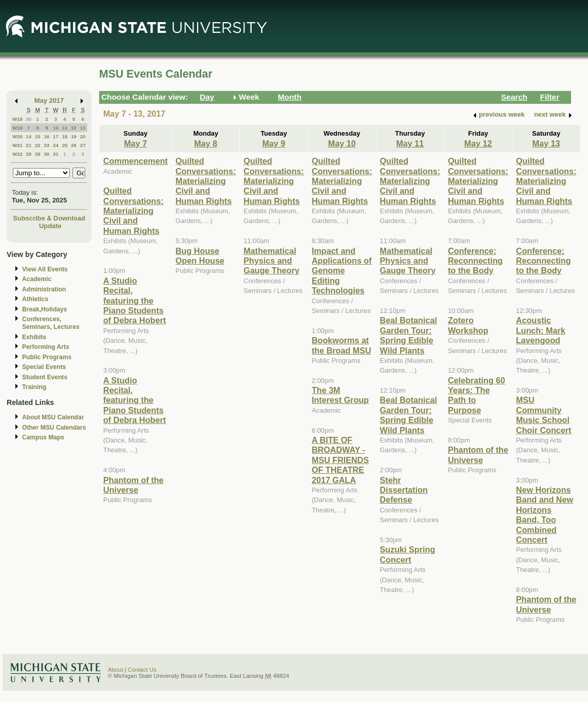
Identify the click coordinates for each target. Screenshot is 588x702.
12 (74, 128)
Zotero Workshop (468, 325)
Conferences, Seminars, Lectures (51, 323)
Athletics (35, 299)
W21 (17, 145)
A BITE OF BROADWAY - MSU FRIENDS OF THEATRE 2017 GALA (340, 460)
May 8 (206, 143)
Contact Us (142, 670)
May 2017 (49, 100)
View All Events (45, 269)
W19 (17, 128)
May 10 (342, 143)
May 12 (478, 143)
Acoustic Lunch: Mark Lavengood (541, 330)
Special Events (44, 367)
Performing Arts (46, 347)
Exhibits (34, 337)
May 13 (546, 143)
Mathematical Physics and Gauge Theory (271, 261)
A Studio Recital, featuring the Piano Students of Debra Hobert (135, 301)
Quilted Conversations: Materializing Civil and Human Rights (134, 211)
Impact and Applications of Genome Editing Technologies (342, 271)
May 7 (135, 143)
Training (34, 387)
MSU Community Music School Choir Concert (544, 415)
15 (38, 136)
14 (29, 136)
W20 (17, 136)
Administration (44, 289)
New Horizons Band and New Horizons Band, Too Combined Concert (545, 515)
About (116, 670)
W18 (17, 119)
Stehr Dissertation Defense (404, 490)
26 (74, 145)
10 (56, 128)
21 (29, 145)
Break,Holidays (45, 309)
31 (56, 154)
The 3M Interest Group (340, 395)
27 (83, 145)
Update (50, 226)
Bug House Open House (200, 256)
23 (46, 145)
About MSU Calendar (53, 417)
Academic (37, 279)
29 (38, 154)
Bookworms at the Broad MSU (342, 345)
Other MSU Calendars (54, 428)
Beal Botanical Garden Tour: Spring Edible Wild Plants (409, 335)
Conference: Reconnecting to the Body (475, 261)
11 (65, 128)
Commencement (136, 161)
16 (46, 136)
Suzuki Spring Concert (408, 554)
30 (29, 119)
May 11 (410, 143)
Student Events (45, 377)
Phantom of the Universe (134, 485)
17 (56, 136)
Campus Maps (43, 437)
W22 (17, 154)
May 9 (274, 143)
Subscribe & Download (49, 218)
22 (38, 145)
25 (65, 145)
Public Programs (47, 357)
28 (29, 154)
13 (83, 128)
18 (65, 136)
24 (56, 145)
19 (74, 136)
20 (83, 136)
